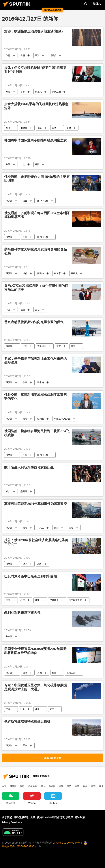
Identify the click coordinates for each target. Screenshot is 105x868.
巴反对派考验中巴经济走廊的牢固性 (31, 576)
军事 (23, 92)
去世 (37, 310)
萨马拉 (41, 273)
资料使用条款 (21, 817)
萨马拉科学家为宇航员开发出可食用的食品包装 (35, 251)
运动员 (53, 55)
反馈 (33, 817)
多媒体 (52, 786)
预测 (54, 673)
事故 (69, 128)
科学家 (57, 273)
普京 (59, 346)
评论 (37, 600)
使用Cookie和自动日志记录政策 (55, 817)
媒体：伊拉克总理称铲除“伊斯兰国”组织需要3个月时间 (35, 70)
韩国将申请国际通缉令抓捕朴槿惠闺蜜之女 (35, 140)
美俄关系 (71, 673)
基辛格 (41, 382)
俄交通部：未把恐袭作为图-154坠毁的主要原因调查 (37, 179)
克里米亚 (42, 346)
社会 (8, 128)
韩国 (37, 164)
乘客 (54, 128)
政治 (8, 92)
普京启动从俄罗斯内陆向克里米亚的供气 (34, 322)
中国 (8, 310)
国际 (22, 786)
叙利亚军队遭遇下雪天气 (22, 613)
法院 (71, 528)
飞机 (40, 128)
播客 (61, 786)
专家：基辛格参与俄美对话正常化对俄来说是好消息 (35, 361)
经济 (25, 273)
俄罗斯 (9, 201)
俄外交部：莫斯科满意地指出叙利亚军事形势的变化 (35, 397)
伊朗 (23, 55)
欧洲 (37, 55)
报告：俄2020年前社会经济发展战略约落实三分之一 (36, 542)
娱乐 (101, 786)
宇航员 (74, 273)
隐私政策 (80, 817)
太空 (52, 709)
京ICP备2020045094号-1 (67, 843)
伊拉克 (38, 92)
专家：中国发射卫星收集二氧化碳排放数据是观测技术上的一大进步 (35, 687)
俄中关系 (33, 786)
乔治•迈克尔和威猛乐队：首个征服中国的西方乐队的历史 (36, 288)
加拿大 (24, 128)
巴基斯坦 (54, 600)
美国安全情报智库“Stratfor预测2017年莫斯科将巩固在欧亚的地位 (35, 651)
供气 (73, 346)
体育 (8, 55)
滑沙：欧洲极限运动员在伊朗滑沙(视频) (33, 31)
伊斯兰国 (56, 92)
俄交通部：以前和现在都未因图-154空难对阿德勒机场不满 (37, 215)
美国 (40, 673)
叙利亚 (41, 419)
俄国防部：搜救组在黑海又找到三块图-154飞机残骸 (37, 433)
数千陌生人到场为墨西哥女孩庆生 (29, 467)
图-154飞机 (43, 201)
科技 (85, 786)
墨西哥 (24, 491)
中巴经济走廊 (75, 600)
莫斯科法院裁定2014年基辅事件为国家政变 (36, 504)
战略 (40, 564)
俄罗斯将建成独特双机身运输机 (27, 721)
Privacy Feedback (12, 822)
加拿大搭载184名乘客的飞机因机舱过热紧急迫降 (36, 106)
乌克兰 (41, 528)
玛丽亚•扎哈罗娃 (62, 419)
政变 (56, 528)
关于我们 (7, 817)
